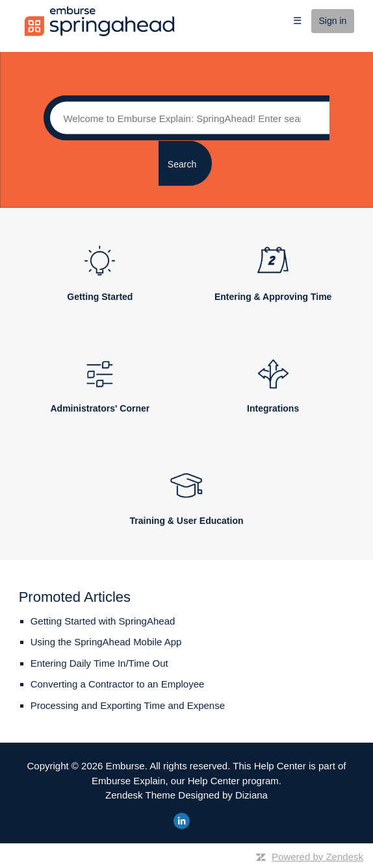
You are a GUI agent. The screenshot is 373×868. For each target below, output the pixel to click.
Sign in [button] (333, 21)
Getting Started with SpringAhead (103, 621)
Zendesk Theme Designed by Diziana (186, 795)
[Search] (186, 118)
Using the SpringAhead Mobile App (106, 642)
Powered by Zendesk (317, 857)
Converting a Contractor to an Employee (118, 684)
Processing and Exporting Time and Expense (128, 705)
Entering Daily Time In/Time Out (99, 663)
